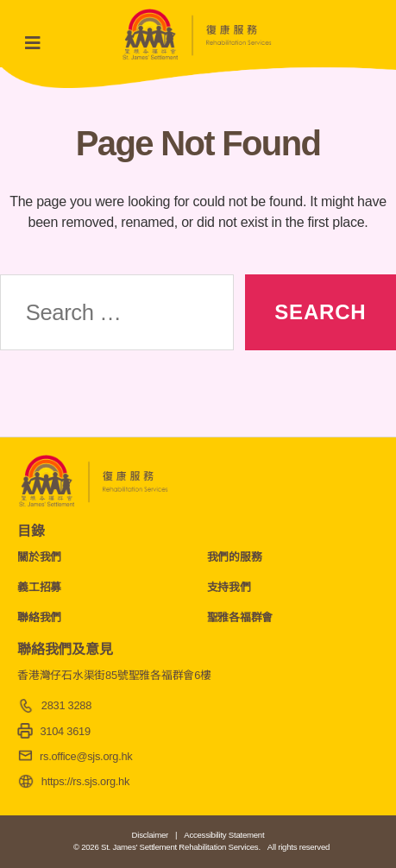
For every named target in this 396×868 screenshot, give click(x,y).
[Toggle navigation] (38, 43)
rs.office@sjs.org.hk (86, 756)
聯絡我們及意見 (65, 649)
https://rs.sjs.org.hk (85, 781)
